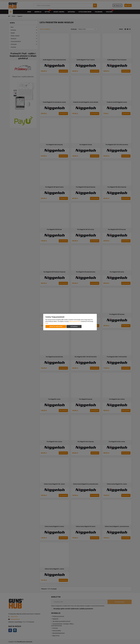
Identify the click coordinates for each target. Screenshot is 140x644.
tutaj (47, 323)
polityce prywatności (74, 321)
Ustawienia (74, 327)
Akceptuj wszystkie (56, 327)
